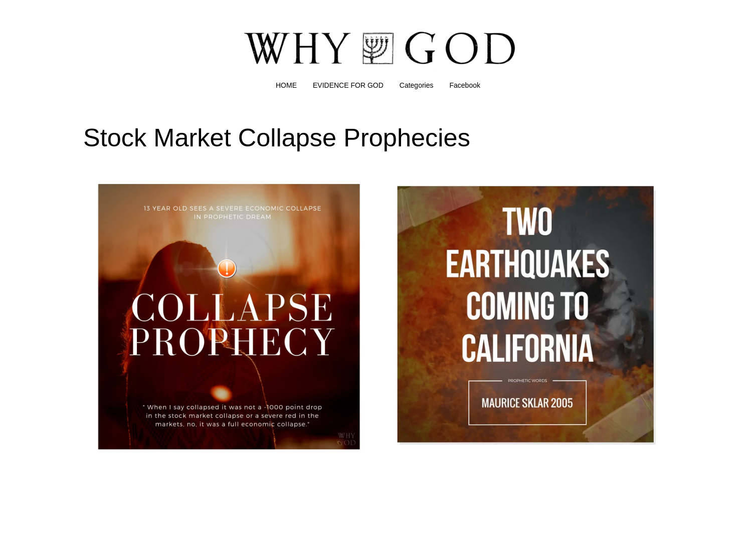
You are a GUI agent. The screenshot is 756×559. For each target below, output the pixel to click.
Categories (417, 85)
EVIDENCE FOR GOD (348, 85)
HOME (286, 85)
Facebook (465, 85)
